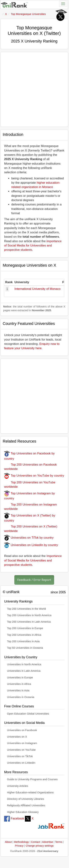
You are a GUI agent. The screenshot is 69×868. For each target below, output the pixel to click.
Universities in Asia (18, 690)
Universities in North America (24, 664)
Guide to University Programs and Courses (32, 779)
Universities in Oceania (21, 697)
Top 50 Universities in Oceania (25, 648)
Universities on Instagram (22, 743)
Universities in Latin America (24, 671)
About (8, 842)
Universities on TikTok (20, 756)
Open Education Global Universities (28, 714)
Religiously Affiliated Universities (26, 805)
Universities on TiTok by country (29, 538)
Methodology (21, 842)
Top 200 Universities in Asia (23, 641)
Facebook (14, 818)
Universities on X (17, 737)
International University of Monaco (38, 289)
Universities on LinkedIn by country (31, 545)
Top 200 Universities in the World (26, 609)
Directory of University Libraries (25, 799)
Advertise (47, 842)
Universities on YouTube (21, 750)
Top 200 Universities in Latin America (29, 622)
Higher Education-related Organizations (30, 792)
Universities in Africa (19, 684)
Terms (59, 842)
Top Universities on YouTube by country (34, 476)
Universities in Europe (20, 677)
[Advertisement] (34, 89)
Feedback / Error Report (34, 580)
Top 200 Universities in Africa (24, 635)
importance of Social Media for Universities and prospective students (33, 246)
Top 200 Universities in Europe (25, 628)
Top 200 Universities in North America (29, 615)
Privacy (19, 846)
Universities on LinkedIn (21, 763)
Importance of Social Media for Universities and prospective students (33, 560)
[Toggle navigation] (63, 4)
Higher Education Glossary (23, 812)
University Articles (17, 786)
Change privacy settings (40, 846)
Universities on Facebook (22, 730)
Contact (35, 842)
